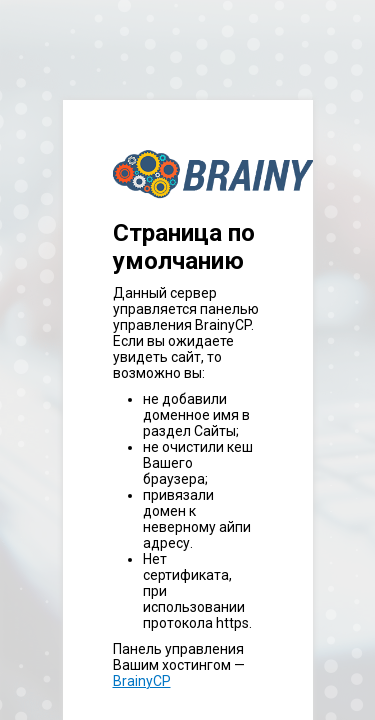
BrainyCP (142, 681)
